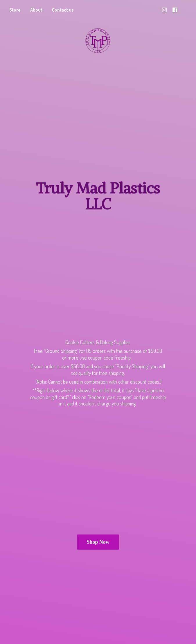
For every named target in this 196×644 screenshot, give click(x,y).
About (36, 10)
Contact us (63, 10)
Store (15, 10)
